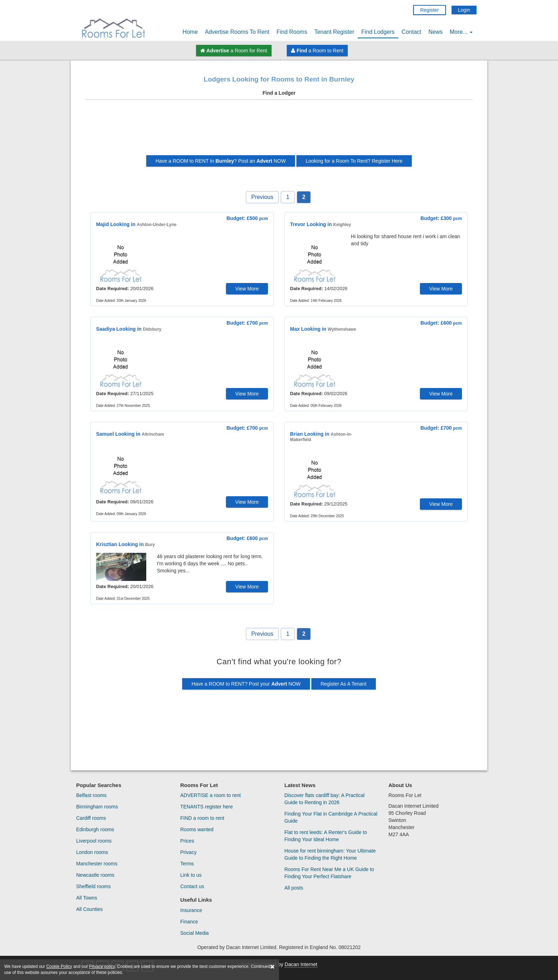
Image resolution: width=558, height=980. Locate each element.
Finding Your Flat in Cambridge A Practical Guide (331, 817)
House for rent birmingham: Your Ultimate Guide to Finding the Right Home (330, 854)
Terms (187, 864)
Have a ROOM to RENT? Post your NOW (246, 684)
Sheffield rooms (93, 886)
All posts (294, 888)
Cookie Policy (59, 966)
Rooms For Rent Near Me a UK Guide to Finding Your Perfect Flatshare (329, 873)
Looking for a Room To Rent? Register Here (354, 161)
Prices (187, 841)
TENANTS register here (207, 807)
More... (461, 32)
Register (430, 10)
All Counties (90, 909)
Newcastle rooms (95, 875)
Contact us (192, 886)
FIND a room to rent (202, 818)
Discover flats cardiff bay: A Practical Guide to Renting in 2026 (324, 799)
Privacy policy (102, 966)
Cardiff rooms (91, 818)
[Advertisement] (279, 130)
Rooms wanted (197, 829)
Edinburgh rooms (95, 829)
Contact (412, 32)
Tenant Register (334, 32)
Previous (262, 197)
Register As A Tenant (344, 684)
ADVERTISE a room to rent (211, 795)
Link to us (191, 875)
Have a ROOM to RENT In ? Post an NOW (221, 161)
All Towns (87, 898)
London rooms (92, 852)
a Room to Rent (317, 51)
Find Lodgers (378, 32)
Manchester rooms (97, 864)
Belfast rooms (91, 795)
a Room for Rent (234, 51)
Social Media (195, 933)
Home (190, 32)
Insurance (191, 910)
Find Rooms (292, 32)
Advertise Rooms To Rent (237, 32)
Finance (189, 922)
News (436, 32)
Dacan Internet (301, 964)
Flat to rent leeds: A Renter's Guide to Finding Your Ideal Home (326, 836)
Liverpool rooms (94, 841)
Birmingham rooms (97, 807)
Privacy (189, 852)
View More (247, 289)
